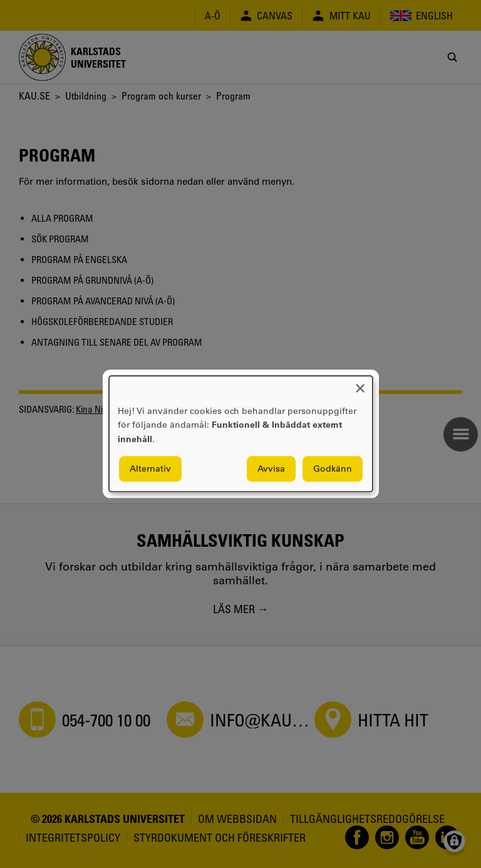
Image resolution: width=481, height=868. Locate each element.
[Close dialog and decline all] (360, 384)
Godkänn (333, 469)
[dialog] (241, 434)
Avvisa (271, 469)
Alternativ (150, 469)
